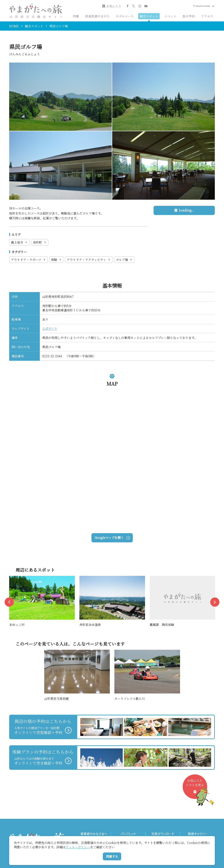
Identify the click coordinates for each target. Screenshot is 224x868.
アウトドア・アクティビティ (89, 260)
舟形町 (40, 242)
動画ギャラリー (198, 834)
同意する (112, 856)
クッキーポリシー (78, 847)
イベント (170, 16)
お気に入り (112, 6)
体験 (56, 260)
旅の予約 (189, 16)
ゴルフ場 (124, 260)
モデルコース (125, 16)
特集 (76, 16)
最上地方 (19, 242)
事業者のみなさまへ (94, 834)
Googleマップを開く (112, 538)
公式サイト (50, 328)
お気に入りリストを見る (196, 789)
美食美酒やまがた (97, 16)
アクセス (207, 16)
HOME (14, 26)
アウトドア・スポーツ (28, 260)
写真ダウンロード (163, 834)
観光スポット (149, 16)
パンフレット (128, 834)
